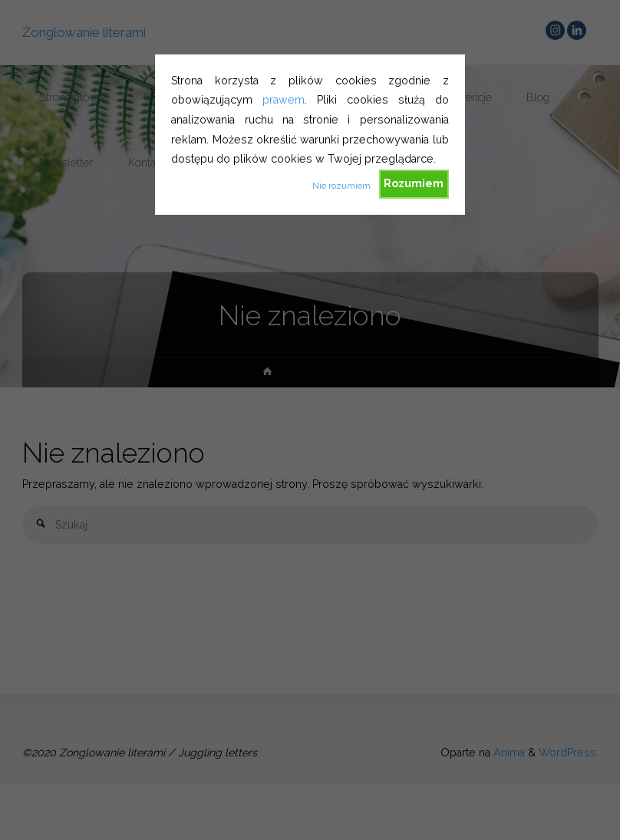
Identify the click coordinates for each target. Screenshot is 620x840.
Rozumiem (414, 183)
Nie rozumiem (341, 186)
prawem (284, 100)
